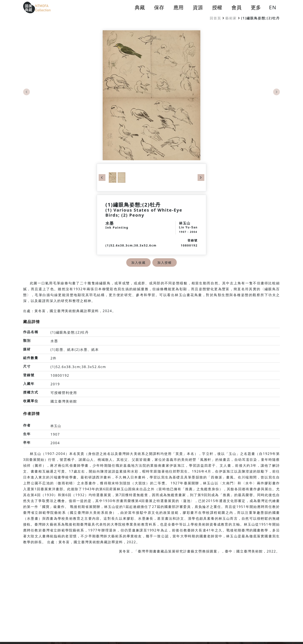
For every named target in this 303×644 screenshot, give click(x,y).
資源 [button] (198, 7)
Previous (27, 92)
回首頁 (215, 18)
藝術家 (231, 18)
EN (273, 7)
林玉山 (56, 426)
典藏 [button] (140, 7)
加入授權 (165, 262)
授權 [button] (217, 7)
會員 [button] (237, 7)
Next (276, 92)
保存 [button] (159, 7)
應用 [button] (178, 7)
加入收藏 (138, 262)
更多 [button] (256, 7)
